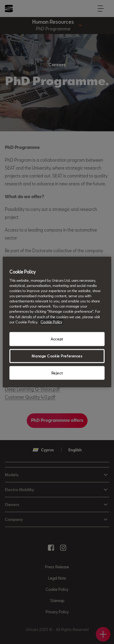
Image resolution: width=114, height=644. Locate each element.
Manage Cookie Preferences (57, 356)
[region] (57, 322)
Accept (57, 339)
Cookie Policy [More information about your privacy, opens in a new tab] (51, 322)
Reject (57, 373)
